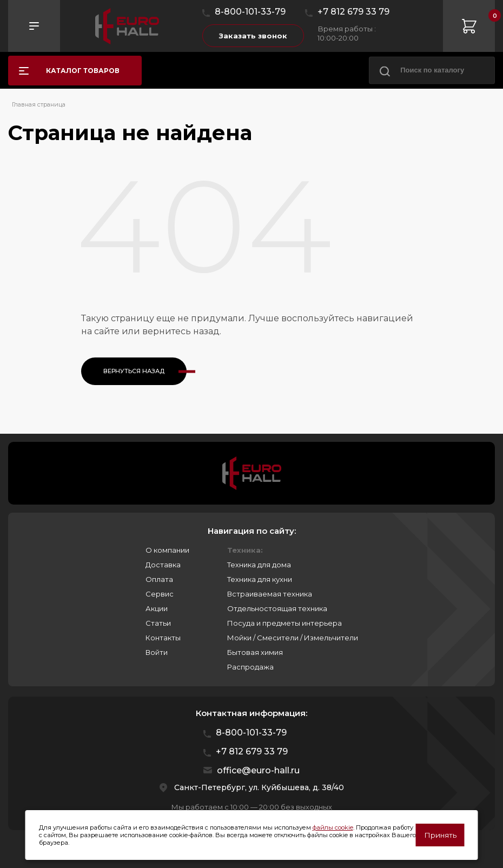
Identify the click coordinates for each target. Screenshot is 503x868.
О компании (167, 550)
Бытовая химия (255, 652)
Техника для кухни (260, 579)
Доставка (163, 565)
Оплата (159, 579)
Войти (157, 652)
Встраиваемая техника (270, 594)
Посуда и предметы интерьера (284, 623)
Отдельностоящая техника (277, 608)
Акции (157, 608)
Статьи (158, 623)
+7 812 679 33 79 (353, 12)
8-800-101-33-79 (250, 12)
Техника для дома (259, 565)
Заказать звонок (253, 36)
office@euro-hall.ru (258, 770)
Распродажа (250, 667)
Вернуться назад (134, 371)
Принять (440, 835)
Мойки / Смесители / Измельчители (293, 638)
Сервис (160, 594)
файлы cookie (333, 827)
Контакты (163, 638)
